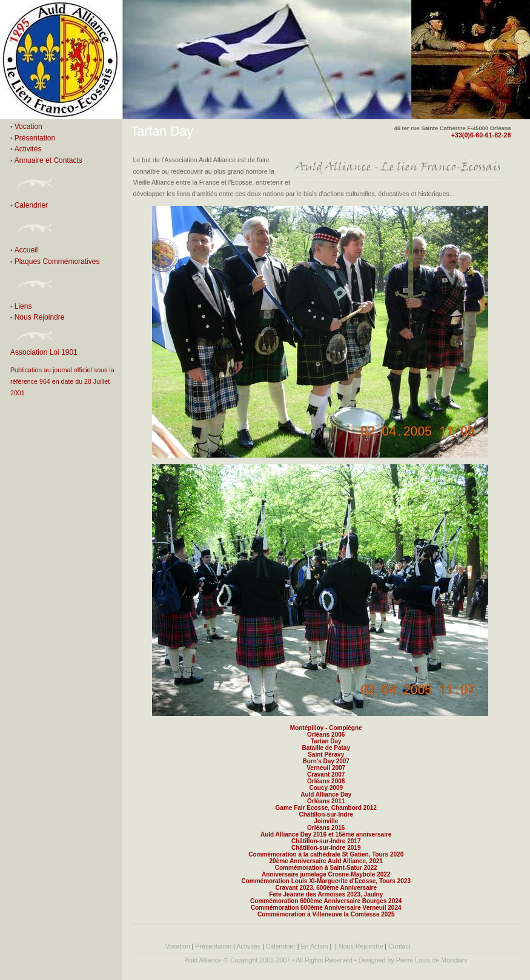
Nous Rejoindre (40, 317)
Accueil (26, 250)
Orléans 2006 (326, 735)
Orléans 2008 (326, 781)
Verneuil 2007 (326, 768)
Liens (23, 306)
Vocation (28, 127)
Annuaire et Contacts (48, 160)
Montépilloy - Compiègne (326, 728)
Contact (399, 946)
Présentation (35, 138)
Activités (29, 149)
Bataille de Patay (326, 748)
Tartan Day (326, 741)
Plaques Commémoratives (57, 261)
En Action (315, 946)
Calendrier (31, 205)
